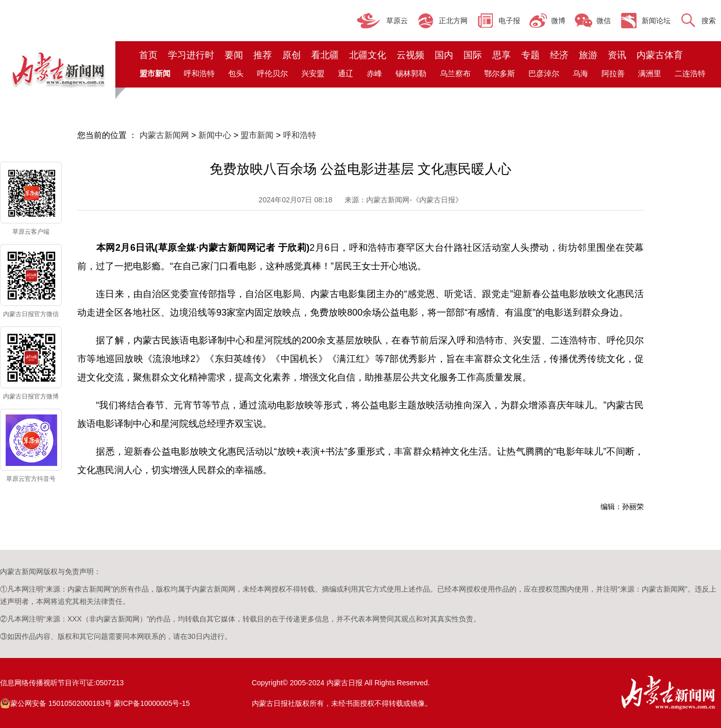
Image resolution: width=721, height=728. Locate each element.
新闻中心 (215, 135)
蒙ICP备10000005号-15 (152, 703)
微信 (604, 21)
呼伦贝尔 (272, 73)
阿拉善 (613, 73)
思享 (502, 55)
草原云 (397, 21)
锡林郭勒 (411, 73)
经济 (559, 55)
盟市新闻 (257, 135)
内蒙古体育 (660, 55)
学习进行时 (191, 55)
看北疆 (325, 55)
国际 (473, 55)
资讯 (617, 55)
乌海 (580, 73)
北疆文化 (368, 55)
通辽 (346, 73)
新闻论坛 (656, 21)
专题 (530, 55)
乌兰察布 (455, 73)
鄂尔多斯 (500, 73)
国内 (444, 55)
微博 (558, 21)
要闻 (234, 55)
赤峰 (374, 73)
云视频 (410, 55)
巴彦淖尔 (544, 73)
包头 (236, 73)
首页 (148, 55)
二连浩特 (690, 73)
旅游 (588, 55)
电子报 (509, 21)
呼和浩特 (199, 73)
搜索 (709, 21)
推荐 (263, 55)
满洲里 (650, 73)
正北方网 (453, 21)
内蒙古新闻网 (164, 135)
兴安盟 (313, 73)
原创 (291, 55)
